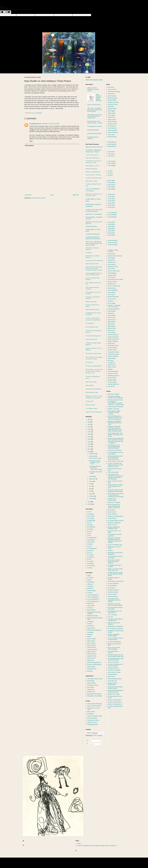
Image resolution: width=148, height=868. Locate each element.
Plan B (89, 637)
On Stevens (91, 555)
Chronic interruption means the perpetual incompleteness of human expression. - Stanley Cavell (116, 402)
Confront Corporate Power (95, 716)
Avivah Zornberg (113, 240)
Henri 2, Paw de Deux (114, 286)
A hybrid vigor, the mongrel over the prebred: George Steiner (115, 574)
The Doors (90, 608)
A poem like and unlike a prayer (94, 178)
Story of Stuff (91, 712)
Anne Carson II (112, 512)
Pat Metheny (91, 582)
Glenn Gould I (91, 641)
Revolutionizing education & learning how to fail (116, 691)
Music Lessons (91, 658)
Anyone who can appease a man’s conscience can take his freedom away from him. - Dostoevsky (116, 441)
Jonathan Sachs (112, 124)
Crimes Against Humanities (116, 407)
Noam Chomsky (112, 514)
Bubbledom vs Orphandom (115, 626)
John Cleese (111, 269)
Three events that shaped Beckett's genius (115, 688)
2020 (89, 432)
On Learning (91, 518)
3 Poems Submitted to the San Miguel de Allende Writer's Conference (97, 846)
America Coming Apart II (115, 702)
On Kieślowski (91, 527)
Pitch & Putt (111, 386)
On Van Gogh (91, 566)
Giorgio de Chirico (113, 267)
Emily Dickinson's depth (92, 392)
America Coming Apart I (115, 700)
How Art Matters (112, 586)
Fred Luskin (111, 135)
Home (52, 195)
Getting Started (112, 380)
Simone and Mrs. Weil (91, 339)
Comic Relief (91, 542)
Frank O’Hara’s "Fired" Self (116, 461)
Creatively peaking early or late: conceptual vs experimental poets (115, 458)
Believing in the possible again (93, 389)
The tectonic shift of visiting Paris (94, 261)
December (92, 454)
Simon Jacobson (113, 130)
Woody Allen (111, 260)
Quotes (96, 80)
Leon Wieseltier (112, 213)
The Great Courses (93, 685)
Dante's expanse (90, 385)
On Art (89, 536)
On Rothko (90, 551)
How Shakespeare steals (92, 327)
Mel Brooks (111, 313)
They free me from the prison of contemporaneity (115, 605)
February (92, 496)
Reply (31, 141)
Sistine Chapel (112, 378)
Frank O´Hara (112, 299)
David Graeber (112, 96)
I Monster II (90, 586)
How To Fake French (114, 271)
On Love (90, 531)
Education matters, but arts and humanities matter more (116, 656)
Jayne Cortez (91, 606)
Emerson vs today (113, 592)
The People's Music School (95, 679)
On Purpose (91, 514)
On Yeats (90, 568)
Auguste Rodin (112, 275)
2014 (89, 447)
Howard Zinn (112, 117)
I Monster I (90, 584)
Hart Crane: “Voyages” (114, 502)
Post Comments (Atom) (39, 198)
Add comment (29, 146)
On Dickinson (91, 540)
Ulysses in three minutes (115, 256)
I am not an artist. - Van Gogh (93, 175)
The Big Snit (111, 363)
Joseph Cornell (112, 350)
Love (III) (110, 617)
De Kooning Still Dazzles (115, 679)
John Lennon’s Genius (114, 672)
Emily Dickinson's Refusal (92, 310)
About (91, 80)
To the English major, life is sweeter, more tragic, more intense (115, 435)
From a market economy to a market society (115, 639)
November (92, 456)
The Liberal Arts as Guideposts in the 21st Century (114, 600)
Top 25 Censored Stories (94, 706)
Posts (89, 741)
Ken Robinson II (112, 128)
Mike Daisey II (112, 326)
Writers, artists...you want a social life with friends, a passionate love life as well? (94, 371)
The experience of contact (95, 126)
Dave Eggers (112, 111)
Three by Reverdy (91, 226)
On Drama (90, 529)
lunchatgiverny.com (35, 124)
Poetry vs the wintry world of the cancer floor (115, 570)
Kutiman (90, 624)
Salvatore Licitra (92, 656)
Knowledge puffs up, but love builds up (115, 612)
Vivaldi (89, 580)
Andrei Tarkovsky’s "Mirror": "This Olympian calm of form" (116, 486)
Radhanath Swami (113, 345)
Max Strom (111, 87)
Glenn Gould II (91, 643)
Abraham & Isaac (113, 373)
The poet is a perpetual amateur (94, 366)
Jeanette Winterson (113, 384)
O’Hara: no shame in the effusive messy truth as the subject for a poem (115, 465)
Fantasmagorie (112, 273)
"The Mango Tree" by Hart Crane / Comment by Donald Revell (95, 116)
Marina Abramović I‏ (113, 337)
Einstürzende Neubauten (94, 630)
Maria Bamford (112, 142)
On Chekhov (91, 557)
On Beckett (90, 564)
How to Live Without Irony (115, 545)
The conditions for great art (115, 629)
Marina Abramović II (114, 339)
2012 (89, 452)
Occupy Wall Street (93, 725)
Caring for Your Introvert (115, 450)
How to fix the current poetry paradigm (114, 648)
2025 (89, 422)
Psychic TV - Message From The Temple (114, 306)
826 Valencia (91, 681)
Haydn (89, 576)
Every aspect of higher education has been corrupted (114, 412)
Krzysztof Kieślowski (114, 309)
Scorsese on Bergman (114, 670)
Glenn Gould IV (92, 647)
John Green (111, 152)
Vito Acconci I (112, 318)
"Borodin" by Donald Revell (93, 172)
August (91, 481)
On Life (89, 512)
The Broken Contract (93, 720)
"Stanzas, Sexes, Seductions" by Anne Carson (93, 89)
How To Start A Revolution (95, 704)
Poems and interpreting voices (93, 336)
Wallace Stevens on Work (92, 264)
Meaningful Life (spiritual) (94, 694)
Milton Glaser (112, 322)
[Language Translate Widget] (96, 733)
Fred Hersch (91, 626)
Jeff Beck (90, 634)
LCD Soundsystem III (93, 599)
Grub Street (90, 687)
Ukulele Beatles (92, 591)
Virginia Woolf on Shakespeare (94, 412)
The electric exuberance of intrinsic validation (115, 665)
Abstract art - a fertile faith (94, 214)
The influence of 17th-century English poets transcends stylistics (114, 447)
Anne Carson (112, 277)
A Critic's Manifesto (113, 584)
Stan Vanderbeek (113, 290)
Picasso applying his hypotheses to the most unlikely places (94, 274)
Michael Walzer (112, 100)
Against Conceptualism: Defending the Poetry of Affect (115, 423)
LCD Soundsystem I (93, 595)
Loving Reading (112, 674)
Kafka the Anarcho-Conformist (94, 147)
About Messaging (92, 718)
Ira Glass (110, 301)
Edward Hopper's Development (113, 684)
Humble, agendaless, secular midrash (114, 635)
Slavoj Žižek (111, 222)
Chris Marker (112, 258)
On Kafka (90, 544)
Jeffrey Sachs (112, 113)
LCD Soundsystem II (93, 597)
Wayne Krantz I (92, 652)
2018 (89, 437)
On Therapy (89, 253)
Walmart (110, 369)
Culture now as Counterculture (112, 500)
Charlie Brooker (112, 137)
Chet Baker (90, 632)
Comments (91, 744)
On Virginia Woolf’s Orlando (116, 521)
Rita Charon (111, 94)
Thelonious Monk (92, 650)
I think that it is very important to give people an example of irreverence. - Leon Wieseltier (116, 477)
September (92, 479)
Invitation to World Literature (113, 251)
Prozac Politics (112, 518)
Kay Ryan (111, 361)
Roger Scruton (112, 120)
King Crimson (91, 628)
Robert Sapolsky (113, 98)
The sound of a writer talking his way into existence (114, 562)
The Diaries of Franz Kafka (115, 279)
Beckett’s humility (90, 405)
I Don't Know (112, 588)
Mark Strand (111, 331)
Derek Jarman (112, 288)
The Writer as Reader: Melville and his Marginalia (115, 397)
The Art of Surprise (113, 662)
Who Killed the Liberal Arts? (116, 581)
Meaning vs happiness (114, 523)
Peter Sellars (112, 180)
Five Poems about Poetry (94, 133)
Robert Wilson (112, 358)
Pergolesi (90, 671)
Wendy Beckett (112, 122)
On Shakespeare (92, 538)
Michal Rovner (112, 328)
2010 (89, 504)
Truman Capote (112, 382)
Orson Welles (112, 303)
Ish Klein (110, 171)
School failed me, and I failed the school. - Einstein (95, 122)
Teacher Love (91, 692)
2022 (89, 427)
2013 (89, 449)
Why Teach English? (114, 394)
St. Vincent (90, 578)
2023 (89, 424)
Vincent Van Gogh (113, 335)
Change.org (91, 690)
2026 (89, 420)
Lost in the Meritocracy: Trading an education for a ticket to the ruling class (115, 418)
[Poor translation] (8, 12)
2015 (89, 444)
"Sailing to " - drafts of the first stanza (93, 238)
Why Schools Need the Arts (93, 158)
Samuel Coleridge (113, 356)
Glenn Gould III (91, 645)
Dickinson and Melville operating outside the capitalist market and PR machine (115, 540)
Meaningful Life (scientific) (95, 696)
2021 (89, 429)
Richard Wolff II (112, 109)
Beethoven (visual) (92, 616)
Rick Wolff (111, 107)
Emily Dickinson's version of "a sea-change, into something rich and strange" (116, 495)
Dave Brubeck (91, 667)
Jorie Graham (112, 265)
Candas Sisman (112, 348)
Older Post (76, 195)
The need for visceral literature (93, 354)
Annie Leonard (112, 89)
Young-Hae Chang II (114, 354)
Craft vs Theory (112, 594)
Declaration (90, 714)
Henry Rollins (112, 292)
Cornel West (111, 194)
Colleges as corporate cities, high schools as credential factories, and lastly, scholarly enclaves (115, 429)
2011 (89, 502)
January (92, 499)
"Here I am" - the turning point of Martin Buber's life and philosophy (95, 110)
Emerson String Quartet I (94, 662)
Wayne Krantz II (92, 654)
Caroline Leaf (112, 262)
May (90, 489)
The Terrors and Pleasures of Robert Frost (115, 620)
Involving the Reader (93, 130)
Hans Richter (112, 254)
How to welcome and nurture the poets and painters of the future (114, 506)
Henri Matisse (112, 311)
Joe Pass (90, 593)
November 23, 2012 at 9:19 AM (51, 124)
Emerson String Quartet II (94, 665)
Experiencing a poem (91, 302)
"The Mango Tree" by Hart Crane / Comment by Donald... (96, 468)
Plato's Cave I (112, 365)
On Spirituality (91, 521)
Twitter (101, 80)
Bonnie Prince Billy (113, 297)
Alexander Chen (92, 669)
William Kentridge (113, 341)
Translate (97, 736)
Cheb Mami (90, 622)
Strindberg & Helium (114, 376)
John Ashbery (112, 333)
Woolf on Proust (112, 525)
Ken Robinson (112, 126)
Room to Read (91, 683)
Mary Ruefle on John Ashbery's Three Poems (95, 462)
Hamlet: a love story (114, 409)
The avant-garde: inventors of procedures (115, 453)
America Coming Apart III (115, 704)
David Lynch (111, 343)
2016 (89, 442)
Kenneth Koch (112, 284)
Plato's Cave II (112, 367)
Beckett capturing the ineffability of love (114, 528)
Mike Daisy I (111, 324)
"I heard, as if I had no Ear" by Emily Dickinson (94, 210)
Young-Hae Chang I (113, 352)
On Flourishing (89, 323)
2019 (89, 434)
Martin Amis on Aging (91, 181)
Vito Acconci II (112, 320)
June (91, 486)
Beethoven (90, 588)
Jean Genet (111, 295)
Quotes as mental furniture (115, 516)
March (91, 494)
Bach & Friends (92, 639)
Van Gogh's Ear (112, 681)
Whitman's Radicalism (91, 169)
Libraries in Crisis (92, 722)
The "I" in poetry (112, 615)
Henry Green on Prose (95, 458)
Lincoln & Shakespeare (114, 642)
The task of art (89, 362)
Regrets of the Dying (114, 694)
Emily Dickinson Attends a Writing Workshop (99, 98)
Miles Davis (90, 603)
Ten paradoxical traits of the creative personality (116, 659)
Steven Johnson (112, 282)
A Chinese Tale (89, 401)
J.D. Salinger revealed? (91, 408)
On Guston (90, 561)
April (91, 491)
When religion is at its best (92, 166)
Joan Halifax (111, 115)
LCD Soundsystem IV (93, 601)
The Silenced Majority (114, 92)
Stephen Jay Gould (113, 102)
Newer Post (28, 195)
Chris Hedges (112, 161)
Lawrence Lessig (113, 104)
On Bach (110, 551)
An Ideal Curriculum (113, 590)
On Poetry (90, 525)
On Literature (91, 516)
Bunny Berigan (91, 610)
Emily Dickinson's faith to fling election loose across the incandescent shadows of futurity (94, 268)
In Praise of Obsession (93, 234)
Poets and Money (113, 596)
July (90, 484)
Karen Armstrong (113, 132)
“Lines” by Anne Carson (94, 105)
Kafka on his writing (91, 382)
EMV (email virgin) (113, 472)
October (92, 476)
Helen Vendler (112, 315)
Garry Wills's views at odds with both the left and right (115, 491)
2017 (89, 439)
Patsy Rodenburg (113, 371)
